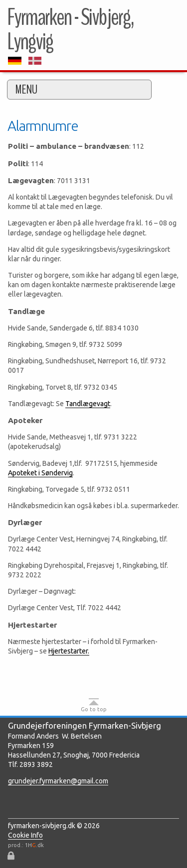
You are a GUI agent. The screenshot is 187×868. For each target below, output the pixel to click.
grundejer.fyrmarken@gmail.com (58, 781)
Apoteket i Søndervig (40, 473)
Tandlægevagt (88, 404)
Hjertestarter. (69, 651)
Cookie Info (25, 835)
